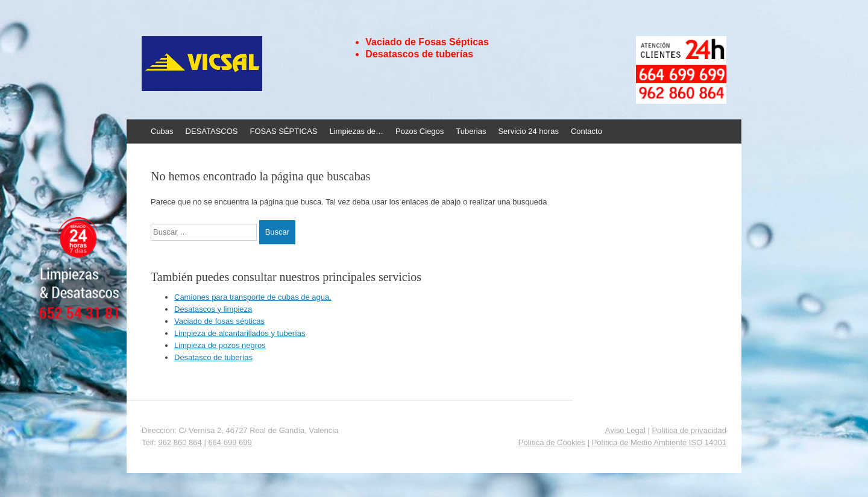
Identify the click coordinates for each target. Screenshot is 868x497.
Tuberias (471, 131)
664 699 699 (230, 442)
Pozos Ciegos (420, 131)
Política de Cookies (552, 442)
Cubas (162, 131)
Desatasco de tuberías (213, 357)
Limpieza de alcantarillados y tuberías (240, 333)
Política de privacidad (689, 430)
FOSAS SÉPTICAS (284, 131)
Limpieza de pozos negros (220, 345)
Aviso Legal (625, 430)
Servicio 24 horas (528, 131)
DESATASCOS (212, 131)
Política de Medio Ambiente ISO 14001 (659, 442)
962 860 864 (180, 442)
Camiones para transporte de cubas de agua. (253, 297)
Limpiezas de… (357, 131)
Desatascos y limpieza (213, 309)
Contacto (587, 131)
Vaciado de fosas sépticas (219, 321)
